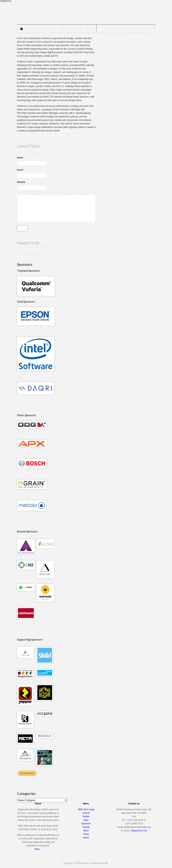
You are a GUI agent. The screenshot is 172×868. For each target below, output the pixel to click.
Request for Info (139, 831)
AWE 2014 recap (86, 810)
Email (21, 170)
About (90, 29)
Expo (64, 29)
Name (21, 158)
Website (21, 182)
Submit (86, 813)
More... (38, 849)
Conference (50, 29)
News (86, 831)
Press (86, 834)
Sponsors (86, 824)
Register (33, 29)
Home (21, 29)
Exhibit (86, 817)
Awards (77, 29)
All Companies (27, 773)
